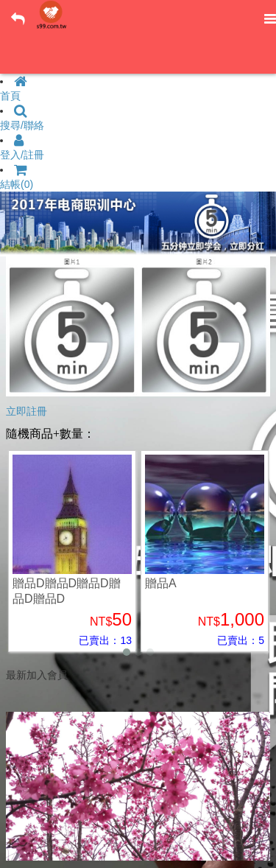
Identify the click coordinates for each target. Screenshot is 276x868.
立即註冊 (26, 411)
